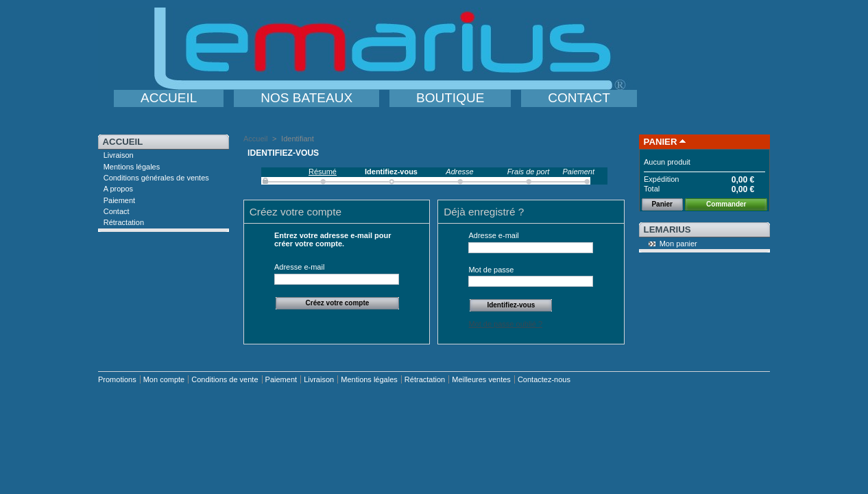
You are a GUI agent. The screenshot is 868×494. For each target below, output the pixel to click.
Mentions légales (132, 167)
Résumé (323, 172)
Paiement (119, 200)
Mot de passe (491, 270)
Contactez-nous (544, 379)
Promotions (117, 379)
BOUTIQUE (450, 98)
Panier (661, 142)
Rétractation (124, 222)
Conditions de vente (225, 379)
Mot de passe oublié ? (505, 324)
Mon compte (164, 379)
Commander (726, 204)
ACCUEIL (169, 98)
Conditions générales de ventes (156, 178)
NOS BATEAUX (306, 98)
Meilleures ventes (481, 379)
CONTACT (579, 98)
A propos (118, 189)
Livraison (119, 155)
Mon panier (678, 244)
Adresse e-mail (299, 267)
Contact (117, 211)
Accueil (123, 142)
